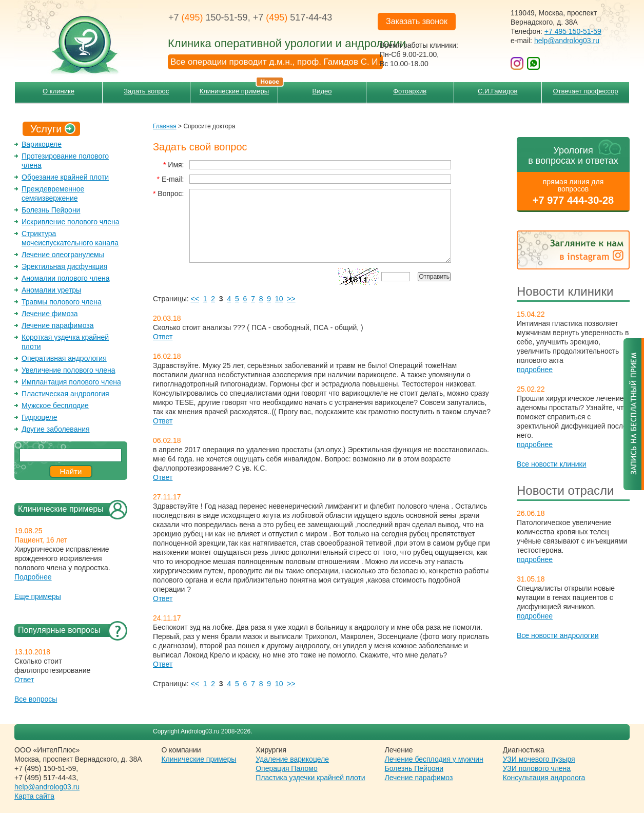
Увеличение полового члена (69, 370)
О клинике (58, 91)
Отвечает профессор (585, 91)
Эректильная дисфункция (64, 266)
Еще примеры (38, 596)
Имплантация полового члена (71, 382)
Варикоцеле (42, 144)
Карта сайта (34, 796)
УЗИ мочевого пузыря (539, 759)
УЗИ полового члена (537, 768)
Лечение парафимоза (58, 325)
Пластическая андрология (65, 394)
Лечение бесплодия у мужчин (434, 759)
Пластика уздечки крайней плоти (310, 778)
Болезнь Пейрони (51, 210)
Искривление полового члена (71, 222)
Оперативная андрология (64, 358)
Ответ (24, 680)
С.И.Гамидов (497, 91)
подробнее (535, 370)
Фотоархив (410, 91)
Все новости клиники (552, 464)
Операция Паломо (287, 768)
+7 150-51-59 (208, 17)
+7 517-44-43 (293, 17)
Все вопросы (36, 699)
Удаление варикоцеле (292, 759)
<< (195, 299)
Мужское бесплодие (55, 405)
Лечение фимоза (50, 314)
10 (279, 299)
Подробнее (33, 577)
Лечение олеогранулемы (63, 255)
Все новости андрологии (558, 635)
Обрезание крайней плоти (65, 177)
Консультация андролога (544, 778)
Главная (165, 126)
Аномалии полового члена (65, 278)
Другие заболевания (56, 429)
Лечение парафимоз (419, 778)
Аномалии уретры (51, 290)
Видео (322, 91)
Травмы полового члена (62, 302)
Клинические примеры (239, 89)
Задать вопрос (146, 91)
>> (291, 299)
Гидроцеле (40, 417)
